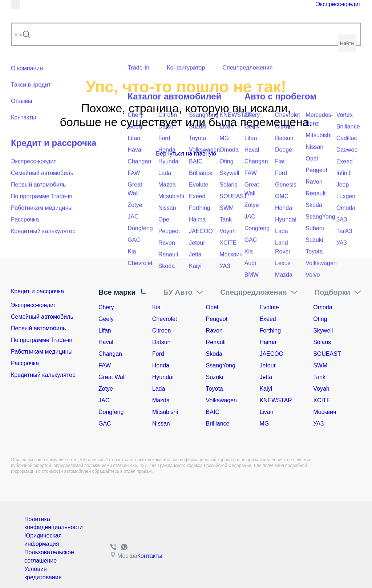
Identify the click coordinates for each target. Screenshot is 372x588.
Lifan (105, 331)
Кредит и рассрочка (46, 292)
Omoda (323, 307)
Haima (268, 342)
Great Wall (112, 377)
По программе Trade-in (42, 342)
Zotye (106, 389)
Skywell (323, 331)
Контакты (146, 552)
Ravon (214, 331)
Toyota (215, 389)
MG (264, 424)
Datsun (161, 342)
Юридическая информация (41, 537)
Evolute (269, 307)
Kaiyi (266, 389)
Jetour (267, 365)
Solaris (322, 342)
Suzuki (215, 377)
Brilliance (218, 424)
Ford (158, 354)
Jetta (266, 377)
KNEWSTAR (276, 400)
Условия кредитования (41, 566)
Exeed (268, 319)
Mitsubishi (165, 412)
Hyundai (163, 377)
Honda (161, 365)
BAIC (213, 412)
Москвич (325, 412)
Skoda (214, 354)
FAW (105, 365)
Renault (216, 342)
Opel (212, 307)
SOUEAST (327, 354)
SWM (320, 365)
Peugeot (217, 319)
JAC (104, 400)
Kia (156, 307)
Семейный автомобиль (42, 319)
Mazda (161, 400)
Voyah (321, 389)
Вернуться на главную (186, 154)
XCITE (322, 400)
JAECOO (271, 354)
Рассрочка (25, 365)
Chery (106, 307)
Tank (319, 377)
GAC (105, 424)
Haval (106, 342)
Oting (320, 319)
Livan (266, 412)
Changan (110, 354)
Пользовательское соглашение (46, 552)
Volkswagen (221, 400)
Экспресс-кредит (300, 11)
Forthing (270, 331)
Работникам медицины (42, 354)
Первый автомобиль (38, 331)
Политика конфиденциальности (50, 523)
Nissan (161, 424)
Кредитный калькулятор (43, 377)
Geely (106, 319)
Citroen (162, 331)
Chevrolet (165, 319)
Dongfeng (111, 412)
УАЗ (318, 424)
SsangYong (221, 365)
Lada (159, 389)
